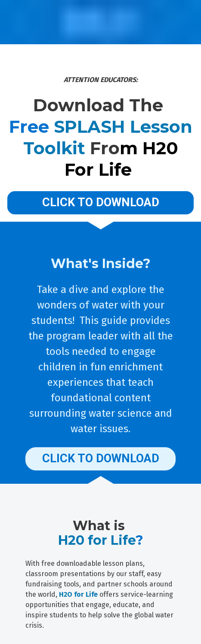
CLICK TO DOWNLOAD (101, 202)
